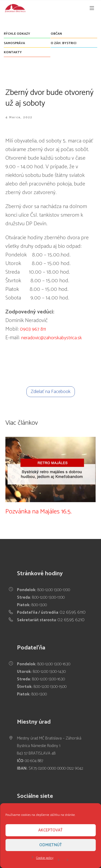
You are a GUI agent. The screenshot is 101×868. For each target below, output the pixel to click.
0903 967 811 (32, 329)
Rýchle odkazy (17, 34)
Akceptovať (50, 830)
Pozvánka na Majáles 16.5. (39, 512)
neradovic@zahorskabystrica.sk (52, 338)
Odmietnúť (51, 845)
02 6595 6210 (71, 620)
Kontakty (13, 52)
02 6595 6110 (73, 612)
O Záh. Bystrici (64, 43)
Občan (56, 34)
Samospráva (14, 43)
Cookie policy (45, 858)
